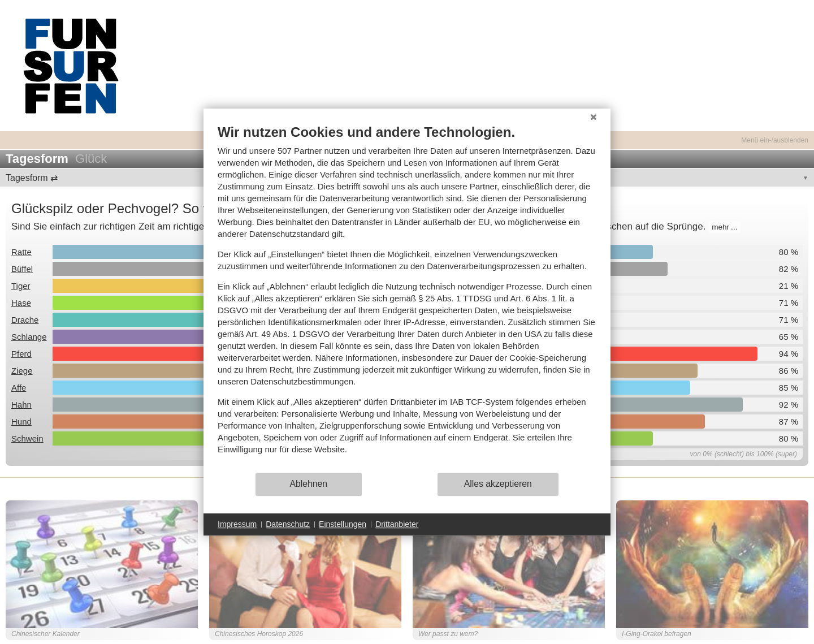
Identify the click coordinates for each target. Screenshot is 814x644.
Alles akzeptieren (498, 484)
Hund (21, 422)
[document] (407, 298)
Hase (21, 303)
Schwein (27, 438)
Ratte (21, 252)
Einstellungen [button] (343, 524)
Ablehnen (309, 484)
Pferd (21, 354)
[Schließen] (594, 117)
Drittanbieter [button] (397, 524)
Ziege (22, 371)
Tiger (21, 286)
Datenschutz (288, 524)
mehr (720, 227)
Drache (25, 320)
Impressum (237, 524)
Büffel (22, 269)
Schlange (29, 337)
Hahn (21, 405)
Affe (19, 388)
